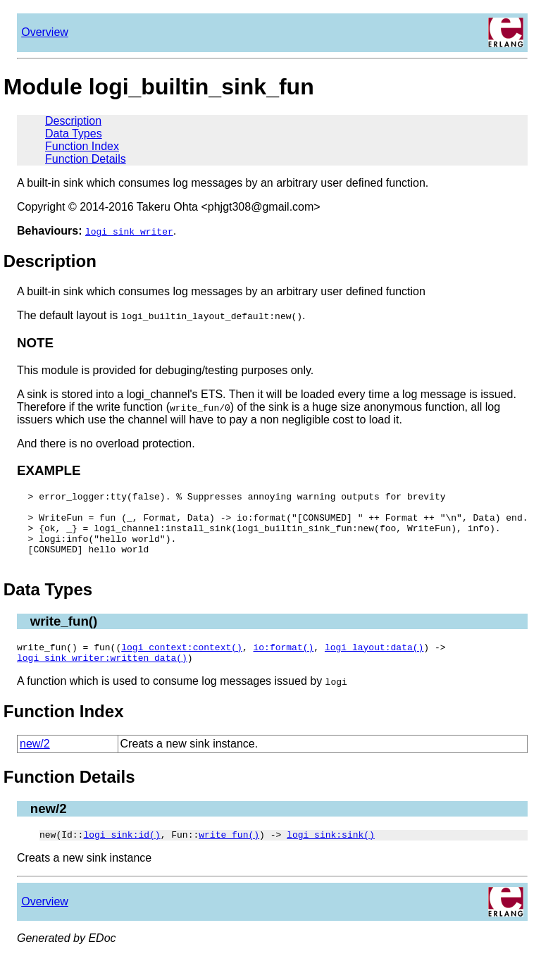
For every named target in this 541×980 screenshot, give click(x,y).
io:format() (283, 664)
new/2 (35, 763)
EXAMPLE (49, 470)
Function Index (82, 146)
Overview (45, 32)
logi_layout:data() (374, 664)
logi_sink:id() (122, 855)
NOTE (35, 343)
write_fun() (64, 636)
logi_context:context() (182, 664)
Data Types (74, 134)
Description (73, 121)
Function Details (86, 159)
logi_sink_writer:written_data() (102, 676)
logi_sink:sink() (331, 855)
